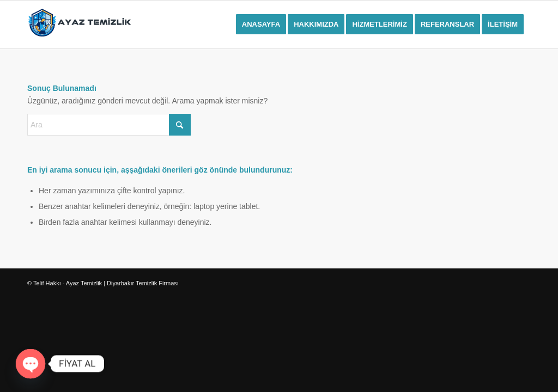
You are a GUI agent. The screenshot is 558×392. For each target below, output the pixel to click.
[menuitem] (261, 24)
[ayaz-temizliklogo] (80, 24)
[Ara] (109, 125)
